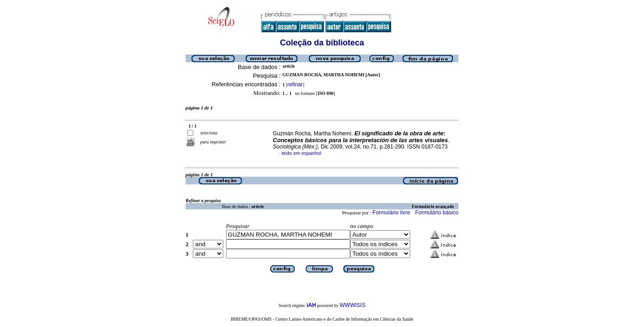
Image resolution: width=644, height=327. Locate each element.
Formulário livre (391, 213)
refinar (295, 84)
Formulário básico (437, 213)
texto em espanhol (301, 153)
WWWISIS (353, 305)
